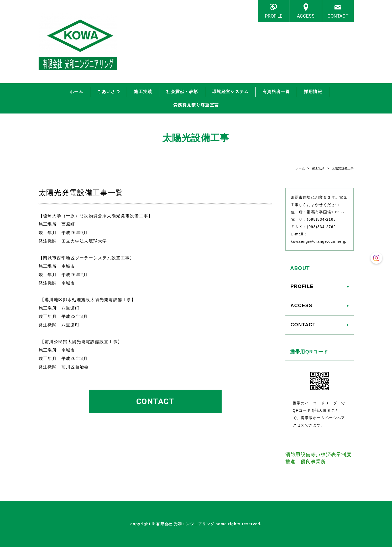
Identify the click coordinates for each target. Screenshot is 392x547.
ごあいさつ (109, 92)
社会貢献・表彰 (182, 92)
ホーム (76, 92)
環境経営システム (230, 92)
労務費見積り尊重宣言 (196, 105)
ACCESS (306, 16)
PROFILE (274, 16)
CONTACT (338, 16)
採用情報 (313, 92)
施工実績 (143, 92)
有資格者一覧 (276, 92)
